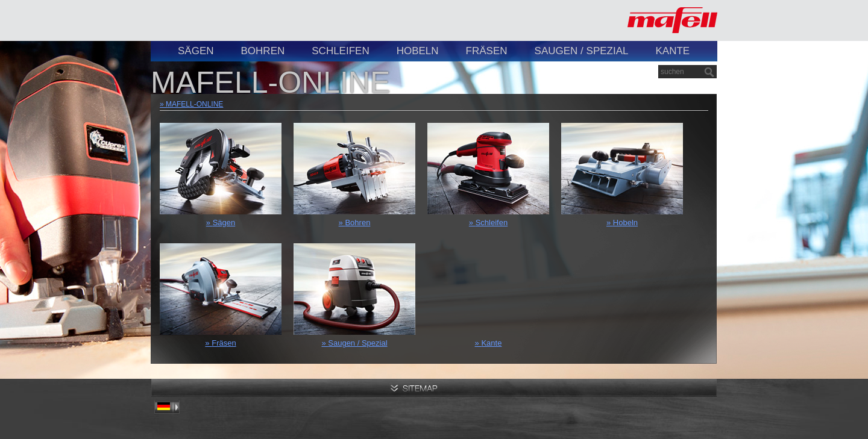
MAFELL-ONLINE (194, 104)
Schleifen (340, 51)
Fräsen (487, 51)
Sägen (196, 51)
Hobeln (418, 51)
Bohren (263, 51)
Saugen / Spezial (582, 51)
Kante (672, 51)
